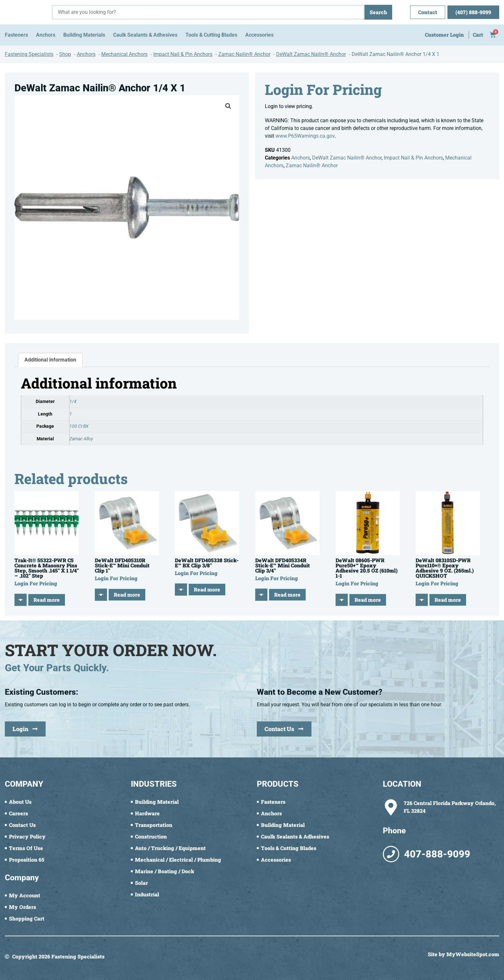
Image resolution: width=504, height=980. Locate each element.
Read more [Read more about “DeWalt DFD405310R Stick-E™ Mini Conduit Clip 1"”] (127, 595)
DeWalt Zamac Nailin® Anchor (347, 158)
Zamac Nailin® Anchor (312, 165)
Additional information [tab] (50, 360)
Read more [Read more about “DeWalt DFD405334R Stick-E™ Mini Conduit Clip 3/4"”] (287, 595)
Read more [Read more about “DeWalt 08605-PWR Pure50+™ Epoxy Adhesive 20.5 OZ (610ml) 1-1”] (368, 600)
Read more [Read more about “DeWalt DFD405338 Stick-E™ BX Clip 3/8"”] (207, 589)
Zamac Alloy (81, 439)
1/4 (73, 402)
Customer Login (444, 35)
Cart (478, 35)
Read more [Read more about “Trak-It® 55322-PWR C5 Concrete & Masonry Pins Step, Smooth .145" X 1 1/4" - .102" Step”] (47, 600)
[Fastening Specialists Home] (26, 12)
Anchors (301, 158)
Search (378, 12)
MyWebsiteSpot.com (473, 954)
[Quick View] (21, 600)
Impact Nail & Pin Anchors (413, 158)
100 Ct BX (79, 426)
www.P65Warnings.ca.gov (305, 136)
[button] (228, 106)
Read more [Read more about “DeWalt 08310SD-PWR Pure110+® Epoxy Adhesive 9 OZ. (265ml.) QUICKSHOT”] (448, 600)
